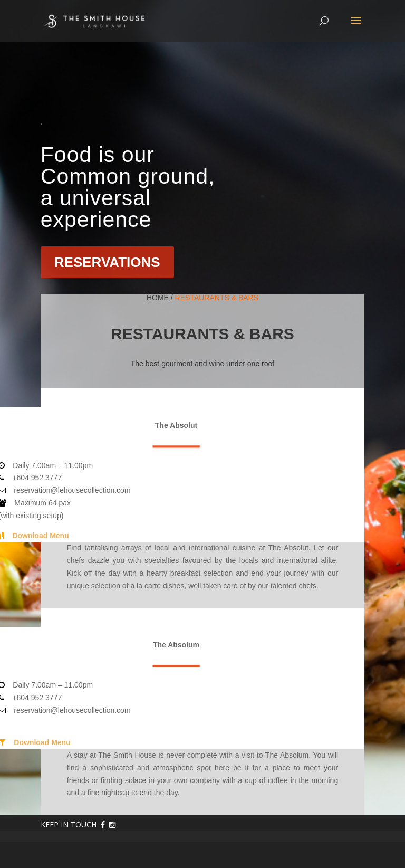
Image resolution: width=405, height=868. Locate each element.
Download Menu (40, 536)
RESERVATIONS (107, 262)
